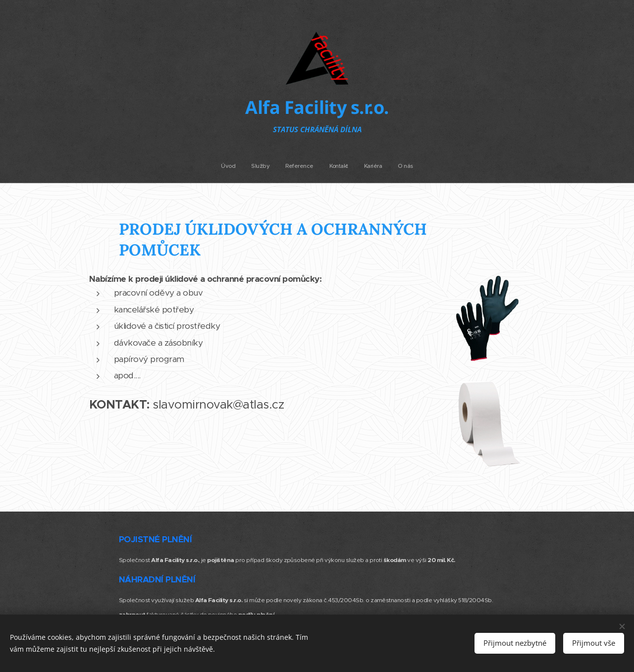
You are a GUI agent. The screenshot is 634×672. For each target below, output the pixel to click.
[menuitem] (281, 166)
